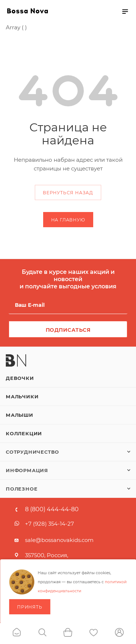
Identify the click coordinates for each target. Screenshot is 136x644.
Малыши (20, 415)
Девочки (20, 378)
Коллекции (24, 433)
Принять (30, 607)
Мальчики (22, 397)
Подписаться (68, 330)
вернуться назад (68, 193)
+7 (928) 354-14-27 (50, 524)
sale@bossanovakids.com (59, 540)
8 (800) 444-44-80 (52, 509)
